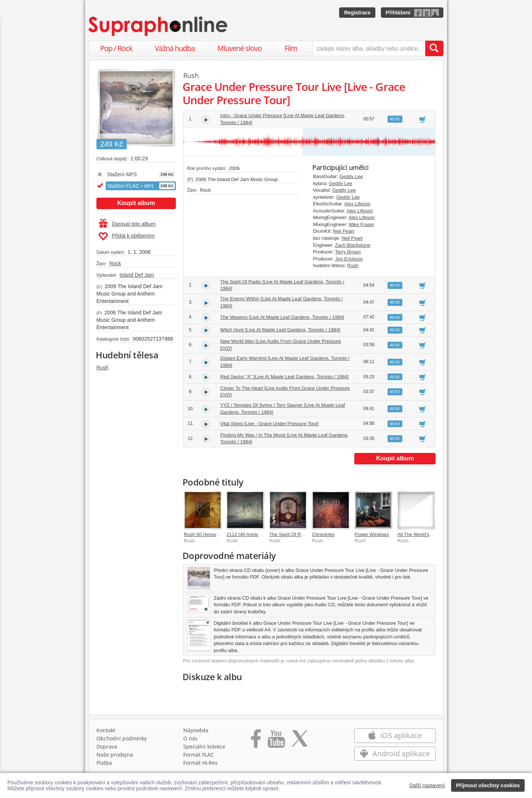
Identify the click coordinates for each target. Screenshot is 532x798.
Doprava (107, 746)
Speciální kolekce (204, 746)
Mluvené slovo (239, 48)
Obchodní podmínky (122, 738)
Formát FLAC (199, 755)
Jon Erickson (349, 259)
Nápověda (196, 730)
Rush (103, 368)
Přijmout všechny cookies (488, 785)
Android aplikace (395, 753)
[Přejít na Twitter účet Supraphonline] (300, 741)
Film (291, 48)
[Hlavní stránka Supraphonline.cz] (158, 26)
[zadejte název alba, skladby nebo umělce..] (369, 48)
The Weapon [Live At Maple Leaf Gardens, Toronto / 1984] (282, 317)
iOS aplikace (395, 735)
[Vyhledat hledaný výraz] (434, 48)
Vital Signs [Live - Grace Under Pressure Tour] (269, 424)
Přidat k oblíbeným (127, 236)
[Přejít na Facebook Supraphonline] (256, 741)
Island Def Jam (137, 275)
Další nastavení (427, 785)
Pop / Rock (116, 48)
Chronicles (323, 534)
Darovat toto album (127, 224)
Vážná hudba (175, 48)
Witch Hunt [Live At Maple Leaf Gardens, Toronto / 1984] (280, 330)
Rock (115, 263)
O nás (190, 738)
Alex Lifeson (357, 204)
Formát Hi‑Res (201, 763)
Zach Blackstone (353, 245)
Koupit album (136, 203)
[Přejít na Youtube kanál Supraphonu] (276, 741)
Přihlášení (398, 13)
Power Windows (372, 534)
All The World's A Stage (422, 534)
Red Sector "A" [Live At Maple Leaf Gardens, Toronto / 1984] (284, 377)
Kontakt (106, 730)
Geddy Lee (351, 176)
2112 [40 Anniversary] (250, 534)
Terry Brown (348, 252)
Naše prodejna (115, 755)
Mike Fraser (362, 224)
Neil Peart (343, 231)
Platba (104, 763)
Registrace (357, 13)
